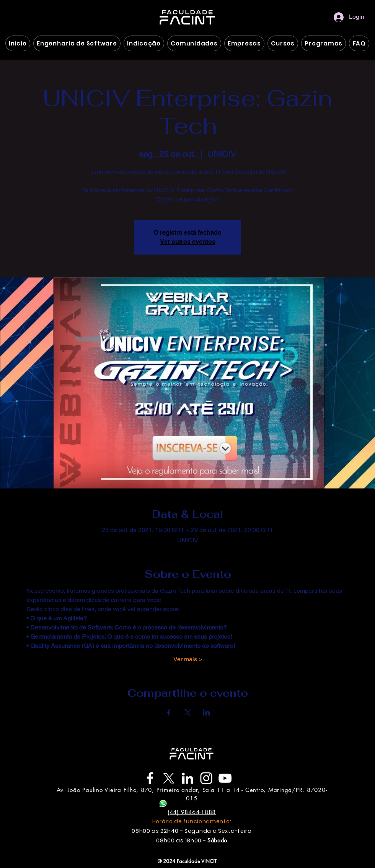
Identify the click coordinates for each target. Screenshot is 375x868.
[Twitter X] (169, 778)
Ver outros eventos (188, 242)
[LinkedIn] (187, 778)
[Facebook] (150, 778)
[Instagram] (206, 778)
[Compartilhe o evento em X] (188, 712)
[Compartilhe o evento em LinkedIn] (206, 712)
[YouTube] (225, 778)
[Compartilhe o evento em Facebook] (169, 712)
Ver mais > (188, 659)
